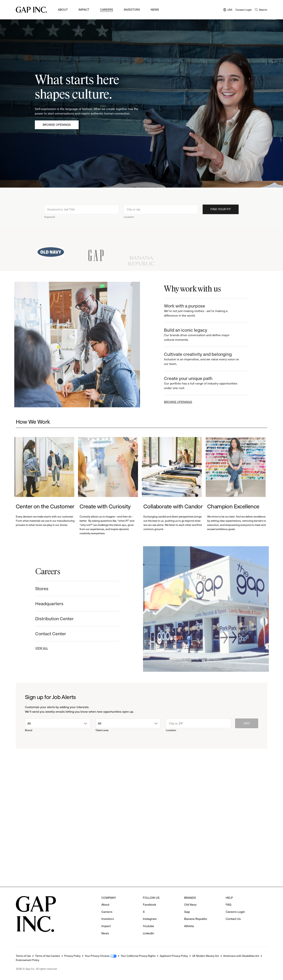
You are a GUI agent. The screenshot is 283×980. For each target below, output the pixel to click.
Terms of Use (23, 956)
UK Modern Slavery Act (206, 956)
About (63, 10)
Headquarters (45, 604)
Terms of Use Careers (48, 956)
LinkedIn (148, 933)
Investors (132, 10)
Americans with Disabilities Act (241, 956)
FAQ (229, 905)
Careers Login (244, 10)
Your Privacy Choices (97, 956)
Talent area (102, 730)
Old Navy (190, 905)
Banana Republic (196, 919)
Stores (38, 589)
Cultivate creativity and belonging (206, 359)
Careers (107, 10)
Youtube (148, 926)
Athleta (189, 926)
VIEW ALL (38, 648)
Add (247, 723)
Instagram (150, 919)
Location (129, 221)
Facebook (149, 905)
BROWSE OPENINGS (182, 402)
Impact (84, 10)
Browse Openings (57, 125)
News (155, 10)
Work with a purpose (206, 311)
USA (228, 10)
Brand (29, 730)
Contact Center (47, 634)
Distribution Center (50, 619)
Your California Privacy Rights (138, 956)
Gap (187, 912)
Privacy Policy (72, 956)
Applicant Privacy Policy (174, 956)
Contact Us (233, 919)
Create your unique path (206, 383)
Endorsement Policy (28, 960)
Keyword (50, 221)
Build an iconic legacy (206, 335)
